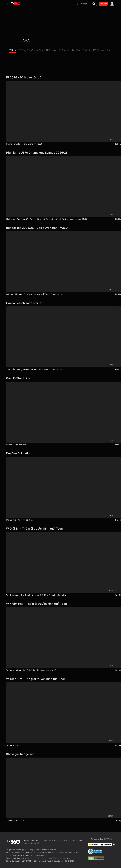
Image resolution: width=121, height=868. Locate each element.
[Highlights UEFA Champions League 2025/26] (61, 153)
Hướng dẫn (36, 843)
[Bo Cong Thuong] (95, 851)
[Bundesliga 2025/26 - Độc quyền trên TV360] (61, 228)
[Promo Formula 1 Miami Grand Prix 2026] (61, 114)
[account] (112, 4)
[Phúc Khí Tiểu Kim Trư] (61, 414)
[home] (16, 4)
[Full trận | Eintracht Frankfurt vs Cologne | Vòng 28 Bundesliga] (61, 264)
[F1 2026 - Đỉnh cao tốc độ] (61, 78)
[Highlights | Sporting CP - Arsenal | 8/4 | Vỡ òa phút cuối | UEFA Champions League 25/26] (61, 189)
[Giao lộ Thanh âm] (61, 378)
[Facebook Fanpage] (114, 844)
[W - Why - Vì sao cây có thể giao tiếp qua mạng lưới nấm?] (61, 640)
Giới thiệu (35, 840)
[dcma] (96, 859)
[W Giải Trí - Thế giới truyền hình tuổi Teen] (61, 529)
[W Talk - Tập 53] (61, 715)
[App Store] (105, 844)
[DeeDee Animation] (61, 454)
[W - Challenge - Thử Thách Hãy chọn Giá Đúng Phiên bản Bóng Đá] (61, 565)
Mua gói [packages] (103, 4)
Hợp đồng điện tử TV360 (50, 840)
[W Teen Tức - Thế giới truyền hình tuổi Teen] (61, 679)
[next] (28, 40)
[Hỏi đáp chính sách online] (61, 303)
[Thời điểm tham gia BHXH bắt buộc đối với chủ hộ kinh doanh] (61, 339)
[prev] (24, 40)
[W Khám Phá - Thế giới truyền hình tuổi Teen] (61, 604)
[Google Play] (94, 844)
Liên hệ (27, 843)
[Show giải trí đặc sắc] (61, 754)
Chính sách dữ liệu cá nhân (71, 840)
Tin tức (27, 840)
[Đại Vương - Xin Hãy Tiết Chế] (61, 489)
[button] (14, 51)
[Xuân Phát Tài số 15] (61, 790)
